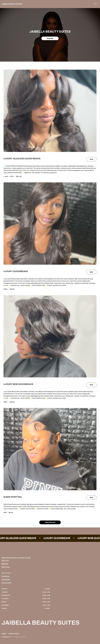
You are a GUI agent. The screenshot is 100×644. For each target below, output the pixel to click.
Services (5, 564)
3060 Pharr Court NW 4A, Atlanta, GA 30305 (16, 558)
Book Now (50, 38)
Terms (4, 637)
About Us (5, 561)
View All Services (50, 522)
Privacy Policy (14, 637)
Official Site (6, 583)
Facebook (5, 576)
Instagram (6, 580)
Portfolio (6, 567)
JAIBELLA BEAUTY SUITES (12, 4)
